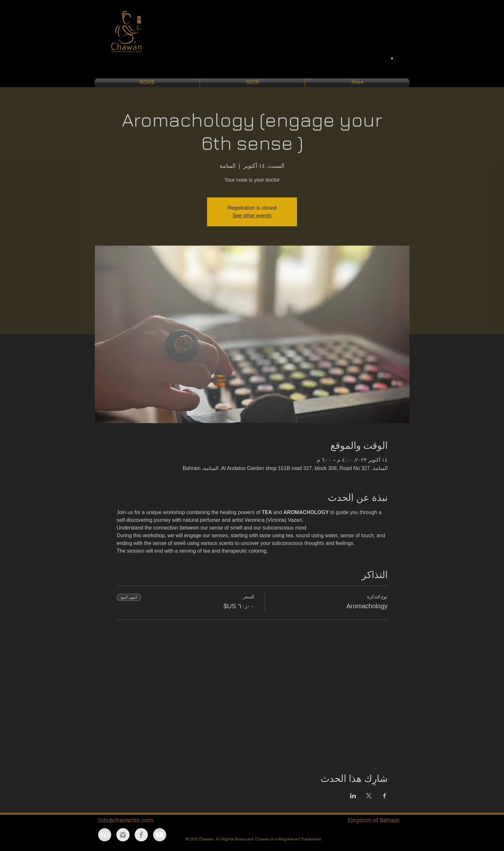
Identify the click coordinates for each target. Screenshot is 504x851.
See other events (252, 216)
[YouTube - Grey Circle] (160, 835)
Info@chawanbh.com (126, 821)
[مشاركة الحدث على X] (369, 796)
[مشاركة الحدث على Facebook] (385, 796)
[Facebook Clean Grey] (141, 835)
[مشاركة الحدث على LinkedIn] (353, 796)
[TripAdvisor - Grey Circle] (105, 835)
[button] (392, 58)
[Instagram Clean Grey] (123, 835)
